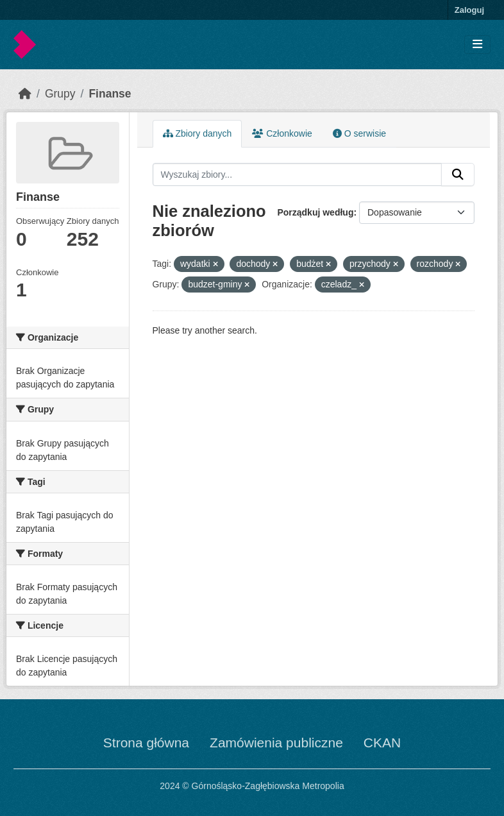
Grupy (60, 94)
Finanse (110, 94)
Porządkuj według (315, 212)
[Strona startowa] (25, 94)
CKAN (382, 743)
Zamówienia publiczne (276, 743)
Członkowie (282, 133)
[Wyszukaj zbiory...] (298, 174)
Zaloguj (469, 10)
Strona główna (146, 743)
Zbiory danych (197, 133)
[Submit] (458, 174)
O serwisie (359, 133)
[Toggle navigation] (477, 45)
